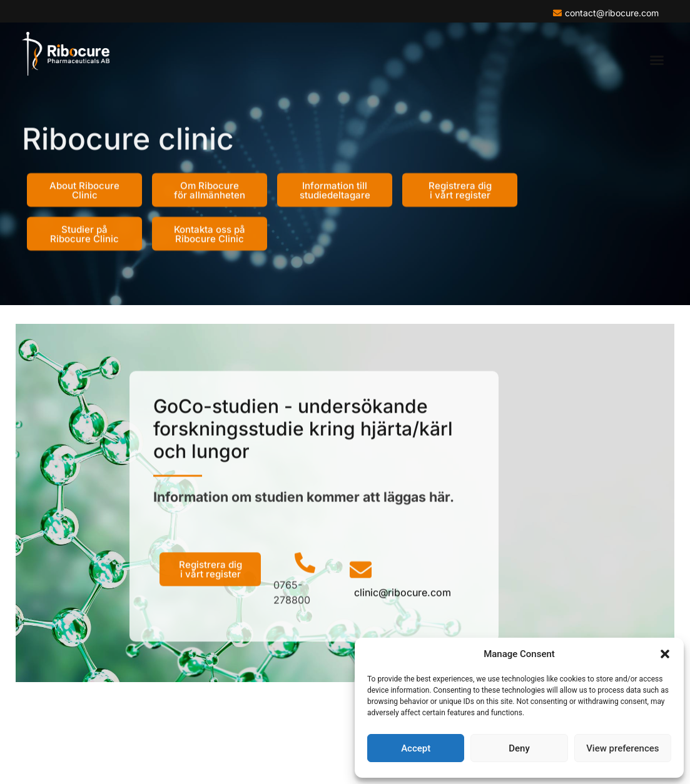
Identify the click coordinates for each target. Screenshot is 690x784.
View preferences (622, 748)
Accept (416, 748)
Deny (519, 748)
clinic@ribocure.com (403, 613)
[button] (665, 654)
